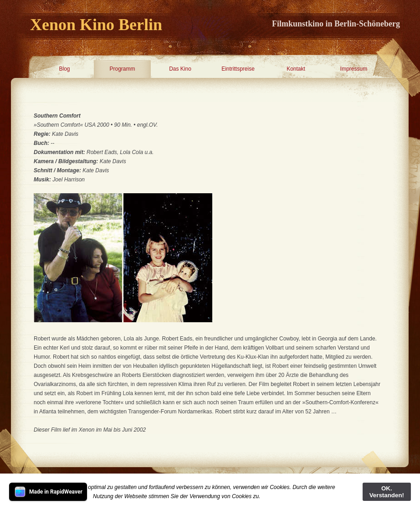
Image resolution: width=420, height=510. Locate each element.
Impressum (354, 69)
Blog (64, 69)
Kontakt (296, 69)
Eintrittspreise (238, 69)
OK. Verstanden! (387, 492)
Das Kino (180, 69)
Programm (122, 69)
